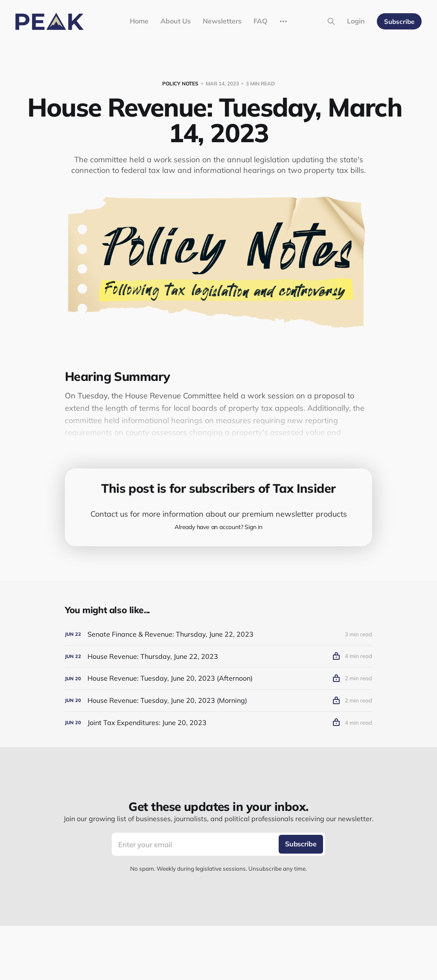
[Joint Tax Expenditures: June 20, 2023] (218, 723)
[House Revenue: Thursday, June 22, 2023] (218, 657)
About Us (176, 21)
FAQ (261, 21)
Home (139, 21)
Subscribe (399, 22)
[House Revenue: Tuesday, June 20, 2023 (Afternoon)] (218, 678)
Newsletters (222, 21)
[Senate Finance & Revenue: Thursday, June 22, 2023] (218, 634)
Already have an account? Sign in (218, 527)
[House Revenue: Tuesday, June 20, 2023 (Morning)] (218, 701)
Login (356, 21)
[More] (283, 21)
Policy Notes (180, 83)
